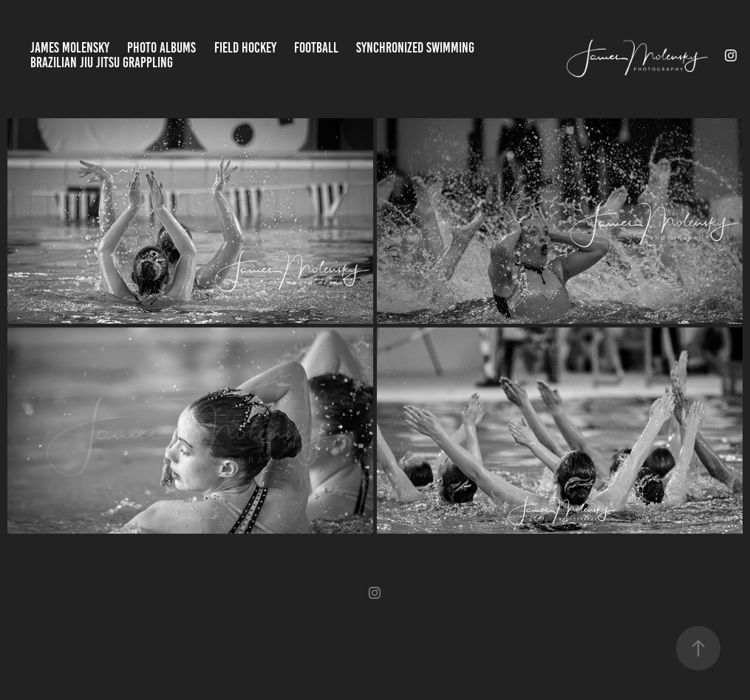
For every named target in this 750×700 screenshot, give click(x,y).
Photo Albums (161, 48)
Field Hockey (245, 48)
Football (316, 48)
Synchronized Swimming (415, 48)
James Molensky (70, 48)
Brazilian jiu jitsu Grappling (102, 62)
